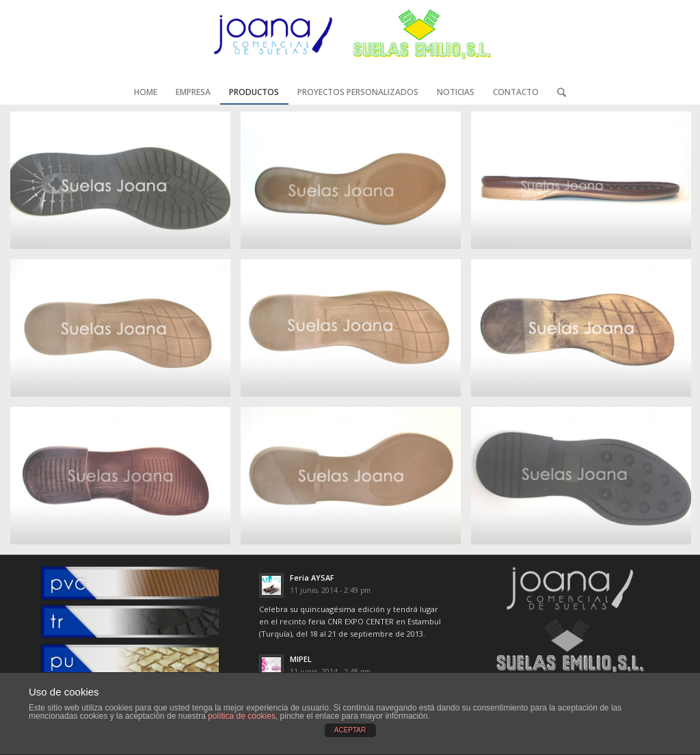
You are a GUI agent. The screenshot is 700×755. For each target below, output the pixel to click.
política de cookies (242, 716)
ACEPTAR (350, 730)
